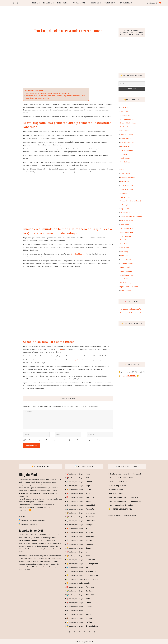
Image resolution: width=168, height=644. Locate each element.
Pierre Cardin (125, 174)
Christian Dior (125, 107)
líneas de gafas (74, 360)
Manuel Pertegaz (126, 220)
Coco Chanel (125, 111)
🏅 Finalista (28, 524)
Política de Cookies (115, 515)
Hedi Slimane (125, 197)
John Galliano (125, 162)
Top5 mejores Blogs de (79, 474)
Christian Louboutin (127, 185)
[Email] (132, 84)
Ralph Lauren (125, 158)
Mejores (124, 497)
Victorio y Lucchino (127, 205)
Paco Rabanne (125, 131)
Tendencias (116, 490)
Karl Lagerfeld (125, 146)
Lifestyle (62, 3)
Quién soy (110, 3)
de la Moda (119, 482)
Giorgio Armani (126, 115)
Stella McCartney (126, 232)
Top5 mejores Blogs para (83, 579)
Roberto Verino (125, 244)
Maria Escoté (125, 267)
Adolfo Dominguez (127, 283)
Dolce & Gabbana (127, 189)
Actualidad (79, 3)
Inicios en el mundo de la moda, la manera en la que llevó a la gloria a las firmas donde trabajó (56, 96)
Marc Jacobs (125, 181)
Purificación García (127, 228)
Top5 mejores (79, 583)
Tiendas (95, 3)
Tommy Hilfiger (126, 259)
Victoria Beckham (127, 275)
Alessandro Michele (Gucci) (130, 201)
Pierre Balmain (126, 236)
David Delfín (125, 224)
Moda (35, 3)
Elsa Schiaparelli (126, 150)
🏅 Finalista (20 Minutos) (32, 520)
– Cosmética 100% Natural (125, 474)
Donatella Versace (127, 263)
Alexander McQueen (127, 178)
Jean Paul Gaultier (127, 142)
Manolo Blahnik (126, 271)
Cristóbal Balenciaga (128, 123)
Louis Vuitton (125, 279)
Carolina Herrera (126, 127)
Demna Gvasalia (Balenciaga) (131, 217)
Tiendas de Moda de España (130, 309)
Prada (122, 170)
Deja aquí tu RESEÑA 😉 (130, 376)
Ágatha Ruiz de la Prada (129, 287)
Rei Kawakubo (125, 213)
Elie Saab (123, 193)
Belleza (48, 3)
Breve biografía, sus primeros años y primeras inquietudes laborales (48, 93)
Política (89, 622)
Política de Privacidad (130, 515)
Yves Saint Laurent (127, 119)
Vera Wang (124, 252)
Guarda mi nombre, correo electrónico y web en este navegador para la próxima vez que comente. (62, 440)
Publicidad (126, 3)
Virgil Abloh (124, 209)
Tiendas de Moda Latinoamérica (132, 313)
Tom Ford (59, 349)
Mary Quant (124, 255)
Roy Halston (124, 248)
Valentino (124, 166)
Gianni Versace (126, 240)
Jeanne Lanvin (125, 139)
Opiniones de (121, 478)
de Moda (118, 486)
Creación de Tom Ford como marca (37, 98)
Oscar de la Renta (127, 135)
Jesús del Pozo (125, 291)
